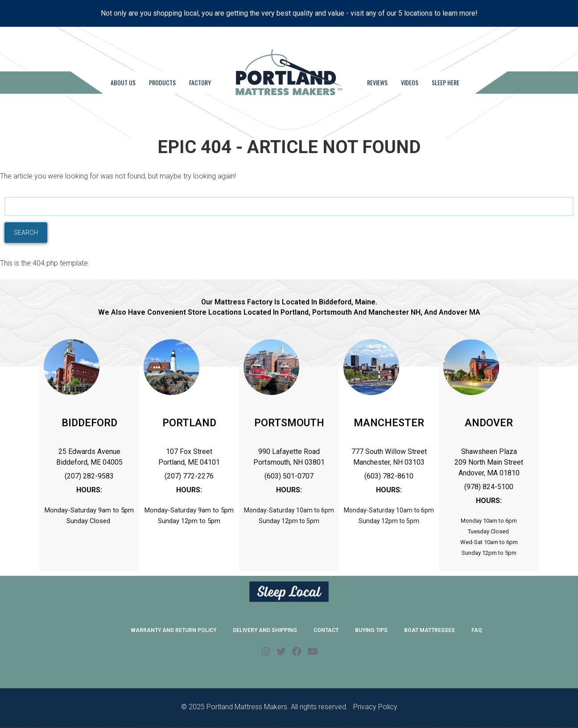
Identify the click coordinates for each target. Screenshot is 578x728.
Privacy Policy (375, 707)
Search (26, 233)
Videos (410, 82)
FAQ (477, 630)
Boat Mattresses (429, 630)
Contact (326, 630)
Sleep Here (446, 82)
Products (162, 82)
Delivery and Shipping (265, 630)
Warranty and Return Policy (173, 630)
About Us (123, 82)
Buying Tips (371, 630)
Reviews (377, 82)
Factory (200, 82)
